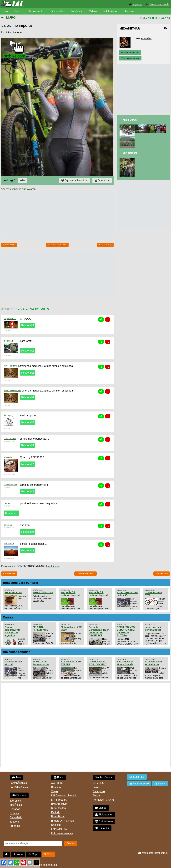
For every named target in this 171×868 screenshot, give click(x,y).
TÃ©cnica (15, 801)
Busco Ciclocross (43, 592)
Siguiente (105, 245)
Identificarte (53, 566)
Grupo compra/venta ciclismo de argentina (12, 631)
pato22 (7, 503)
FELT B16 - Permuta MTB (40, 628)
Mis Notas (130, 153)
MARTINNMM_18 (12, 366)
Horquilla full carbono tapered (70, 594)
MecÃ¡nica (16, 805)
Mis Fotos (130, 120)
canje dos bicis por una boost (153, 628)
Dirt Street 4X (59, 800)
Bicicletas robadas (17, 652)
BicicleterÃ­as (58, 11)
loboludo (8, 457)
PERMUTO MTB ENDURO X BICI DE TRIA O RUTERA (126, 631)
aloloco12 (8, 341)
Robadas (15, 809)
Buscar (97, 796)
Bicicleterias (104, 815)
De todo (56, 812)
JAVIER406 (9, 544)
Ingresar (137, 4)
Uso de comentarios (45, 865)
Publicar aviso (139, 784)
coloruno (8, 525)
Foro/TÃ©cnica (18, 783)
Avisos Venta (36, 11)
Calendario (16, 817)
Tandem (14, 822)
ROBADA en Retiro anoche (41, 663)
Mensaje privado (130, 52)
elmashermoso (11, 485)
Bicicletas (77, 11)
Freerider (15, 826)
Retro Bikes (58, 816)
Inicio (18, 854)
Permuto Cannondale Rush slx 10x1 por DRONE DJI (99, 631)
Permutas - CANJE (103, 800)
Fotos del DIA (59, 829)
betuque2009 (10, 439)
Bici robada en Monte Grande (125, 663)
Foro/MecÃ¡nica (19, 787)
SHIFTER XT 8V (13, 592)
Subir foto (137, 777)
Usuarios (129, 11)
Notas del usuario (130, 58)
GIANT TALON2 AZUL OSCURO (98, 663)
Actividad (146, 38)
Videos (93, 11)
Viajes (55, 791)
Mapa (33, 854)
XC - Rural (57, 783)
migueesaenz (10, 319)
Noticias (14, 813)
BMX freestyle (59, 804)
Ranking (56, 825)
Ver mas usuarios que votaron (18, 189)
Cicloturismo (110, 11)
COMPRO (98, 783)
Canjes (8, 617)
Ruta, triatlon (58, 808)
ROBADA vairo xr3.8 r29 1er (153, 663)
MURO (11, 17)
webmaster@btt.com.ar (153, 853)
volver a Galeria (57, 245)
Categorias (99, 791)
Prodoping (9, 415)
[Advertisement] (60, 216)
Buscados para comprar (21, 583)
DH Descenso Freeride (64, 796)
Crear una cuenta (159, 4)
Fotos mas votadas (62, 833)
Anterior (9, 245)
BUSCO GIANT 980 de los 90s (128, 594)
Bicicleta (19, 795)
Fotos (18, 11)
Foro (5, 11)
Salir (48, 854)
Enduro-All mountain (63, 821)
